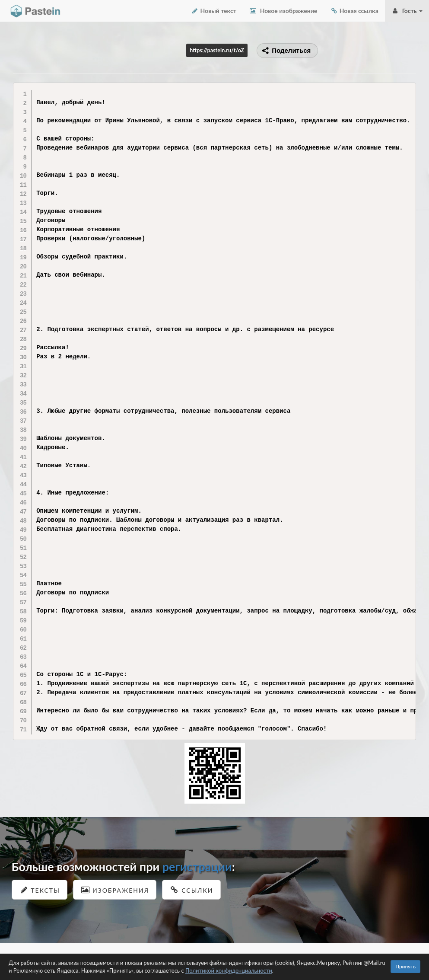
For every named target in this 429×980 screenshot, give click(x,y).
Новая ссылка (354, 11)
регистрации (197, 867)
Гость (407, 11)
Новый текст (214, 11)
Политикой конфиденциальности (229, 970)
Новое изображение (283, 11)
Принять (405, 966)
